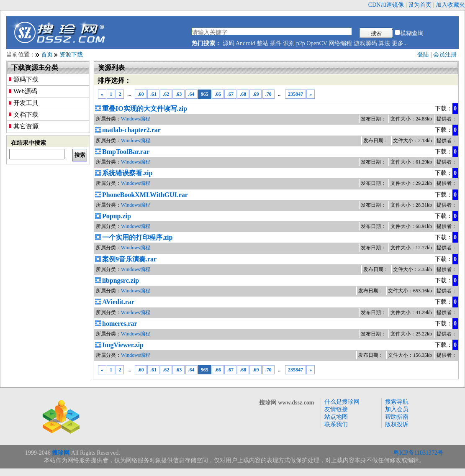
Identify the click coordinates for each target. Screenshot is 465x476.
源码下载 (26, 79)
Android (245, 43)
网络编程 (340, 43)
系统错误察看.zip (127, 173)
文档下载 (26, 115)
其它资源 (26, 126)
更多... (400, 43)
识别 (289, 43)
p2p (301, 43)
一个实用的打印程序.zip (137, 237)
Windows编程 (136, 119)
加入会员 (397, 409)
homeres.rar (120, 324)
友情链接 (336, 409)
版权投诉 (397, 424)
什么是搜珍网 (342, 402)
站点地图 (336, 417)
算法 (384, 43)
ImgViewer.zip (123, 345)
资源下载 (71, 55)
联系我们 (336, 424)
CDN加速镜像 (386, 5)
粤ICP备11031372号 (418, 453)
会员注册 (445, 55)
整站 (262, 43)
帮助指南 (397, 417)
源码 (229, 43)
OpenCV (317, 43)
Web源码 (25, 91)
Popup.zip (117, 216)
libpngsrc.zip (121, 280)
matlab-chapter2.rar (131, 130)
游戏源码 (365, 43)
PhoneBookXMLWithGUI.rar (145, 195)
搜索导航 (397, 402)
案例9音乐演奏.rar (129, 259)
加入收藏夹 (450, 5)
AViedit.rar (118, 302)
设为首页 (420, 5)
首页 (47, 55)
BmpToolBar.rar (126, 152)
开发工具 (26, 103)
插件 (276, 43)
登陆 (423, 55)
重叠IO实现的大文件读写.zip (145, 109)
